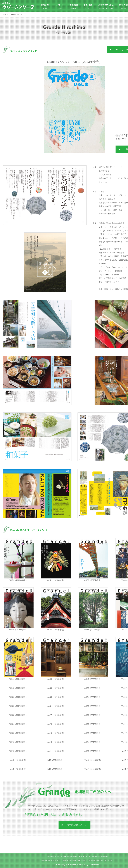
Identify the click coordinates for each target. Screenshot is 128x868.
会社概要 (67, 856)
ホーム (6, 14)
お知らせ (50, 856)
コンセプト (58, 856)
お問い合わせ (104, 856)
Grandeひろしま (84, 856)
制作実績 (95, 856)
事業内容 (74, 856)
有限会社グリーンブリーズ (19, 6)
